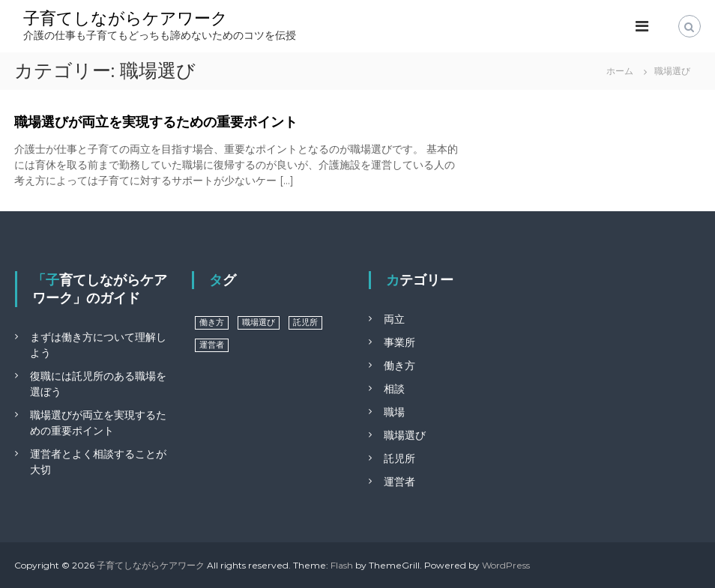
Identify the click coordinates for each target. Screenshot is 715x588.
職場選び (405, 435)
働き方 (399, 366)
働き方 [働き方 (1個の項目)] (212, 322)
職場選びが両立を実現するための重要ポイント (156, 122)
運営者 (399, 482)
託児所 (399, 458)
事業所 (399, 342)
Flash (342, 565)
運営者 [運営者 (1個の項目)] (212, 345)
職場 (394, 412)
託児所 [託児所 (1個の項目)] (305, 322)
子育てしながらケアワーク (126, 18)
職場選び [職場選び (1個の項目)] (259, 322)
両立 (394, 319)
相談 (394, 389)
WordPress (506, 565)
